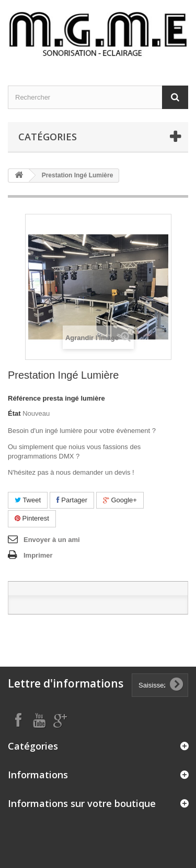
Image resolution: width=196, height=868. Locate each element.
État (14, 413)
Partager (72, 500)
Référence (24, 398)
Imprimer (38, 555)
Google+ (120, 500)
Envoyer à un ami (52, 540)
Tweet (28, 500)
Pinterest (32, 518)
